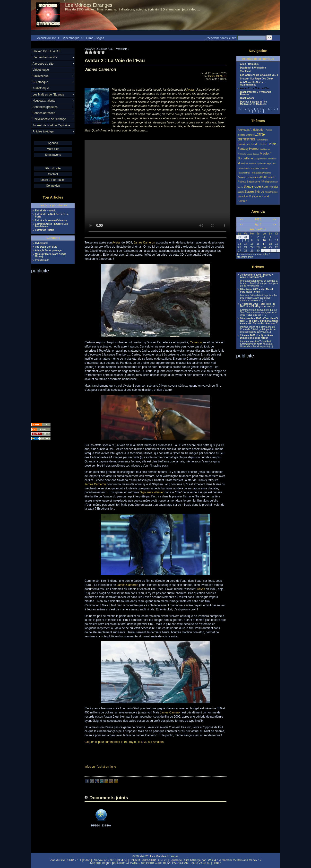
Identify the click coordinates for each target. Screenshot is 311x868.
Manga (257, 159)
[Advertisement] (51, 347)
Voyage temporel (259, 196)
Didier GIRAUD (217, 76)
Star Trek (268, 187)
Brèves (258, 267)
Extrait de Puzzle (45, 230)
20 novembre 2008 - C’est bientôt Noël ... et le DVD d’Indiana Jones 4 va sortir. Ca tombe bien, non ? (259, 321)
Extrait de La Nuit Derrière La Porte (52, 216)
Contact (53, 174)
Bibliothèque (41, 76)
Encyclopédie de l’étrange (49, 119)
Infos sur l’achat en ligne (100, 767)
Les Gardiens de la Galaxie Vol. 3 (259, 75)
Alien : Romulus (249, 64)
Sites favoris (53, 155)
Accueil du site (47, 38)
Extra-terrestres (251, 137)
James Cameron (144, 243)
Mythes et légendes (266, 164)
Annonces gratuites (45, 107)
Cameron (196, 342)
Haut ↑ (217, 863)
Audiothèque (41, 88)
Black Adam (247, 98)
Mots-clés (53, 149)
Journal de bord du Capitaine (51, 125)
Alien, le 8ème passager (49, 251)
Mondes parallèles (268, 159)
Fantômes (244, 144)
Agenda (53, 143)
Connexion (53, 186)
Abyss (201, 589)
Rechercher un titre (45, 57)
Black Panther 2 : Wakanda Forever (255, 93)
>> (274, 219)
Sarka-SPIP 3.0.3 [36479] (111, 860)
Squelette (176, 860)
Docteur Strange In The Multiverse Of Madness (253, 103)
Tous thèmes (271, 192)
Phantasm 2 (42, 260)
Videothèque (71, 38)
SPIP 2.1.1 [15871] (80, 860)
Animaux (244, 130)
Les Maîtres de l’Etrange (48, 95)
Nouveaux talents (44, 101)
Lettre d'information (53, 180)
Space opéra (253, 186)
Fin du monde (259, 144)
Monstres (243, 163)
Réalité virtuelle (268, 177)
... (266, 111)
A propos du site (43, 64)
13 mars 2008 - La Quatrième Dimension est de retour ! (257, 337)
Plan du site (53, 168)
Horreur (254, 149)
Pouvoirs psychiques (249, 177)
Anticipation (257, 130)
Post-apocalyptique (261, 173)
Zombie (242, 201)
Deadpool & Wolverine (253, 68)
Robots (242, 182)
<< (242, 219)
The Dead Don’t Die (46, 247)
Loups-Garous (253, 154)
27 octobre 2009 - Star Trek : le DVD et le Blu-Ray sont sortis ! (258, 305)
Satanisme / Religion (260, 181)
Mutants (253, 164)
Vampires (243, 196)
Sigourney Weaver (152, 492)
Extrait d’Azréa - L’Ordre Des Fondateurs (52, 225)
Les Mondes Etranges (89, 5)
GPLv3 (163, 860)
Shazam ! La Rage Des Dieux (257, 79)
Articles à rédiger (43, 131)
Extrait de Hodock (45, 211)
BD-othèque (40, 82)
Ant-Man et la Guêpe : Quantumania (253, 84)
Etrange (250, 135)
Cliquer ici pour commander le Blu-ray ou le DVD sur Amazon (124, 742)
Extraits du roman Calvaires (51, 220)
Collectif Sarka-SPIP (143, 860)
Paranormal (244, 173)
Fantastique (262, 140)
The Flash (246, 71)
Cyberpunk (41, 243)
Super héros (254, 191)
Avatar (190, 90)
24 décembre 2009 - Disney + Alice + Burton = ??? (257, 276)
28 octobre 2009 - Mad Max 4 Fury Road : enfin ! (256, 291)
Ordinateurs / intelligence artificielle (253, 168)
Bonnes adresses (44, 113)
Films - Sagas (95, 38)
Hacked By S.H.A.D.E (47, 51)
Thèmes (258, 121)
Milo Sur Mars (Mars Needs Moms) (51, 255)
